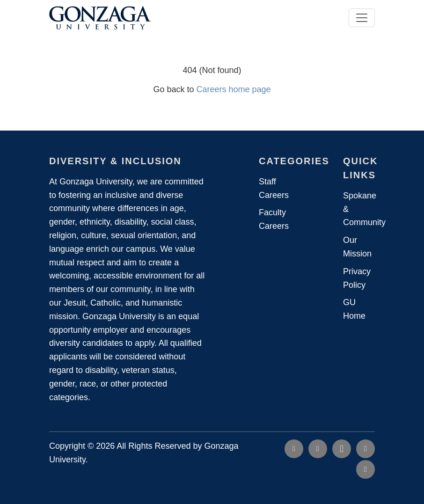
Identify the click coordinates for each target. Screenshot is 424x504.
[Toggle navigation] (362, 18)
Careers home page (233, 89)
